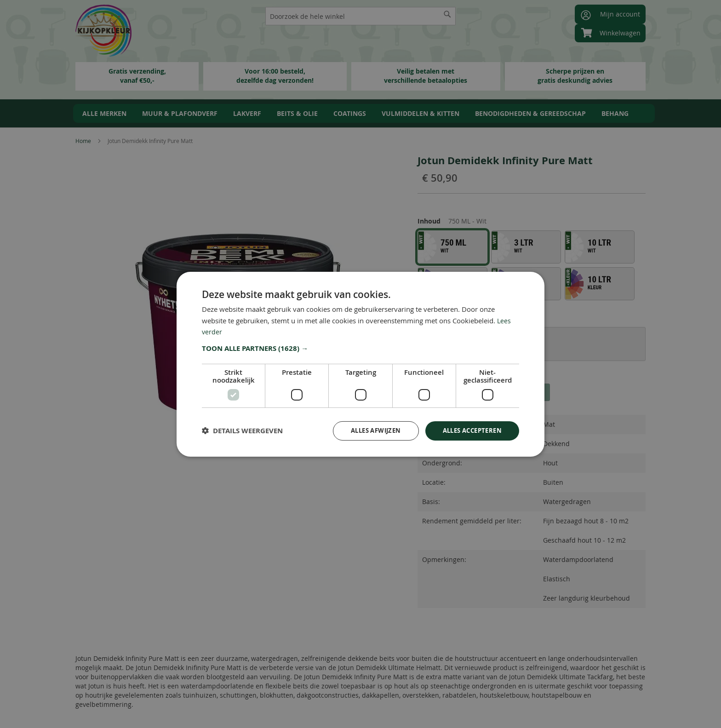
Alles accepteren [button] (469, 430)
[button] (360, 348)
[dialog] (360, 364)
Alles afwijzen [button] (367, 430)
